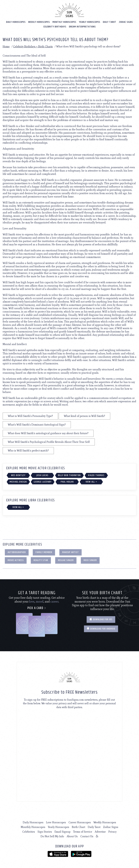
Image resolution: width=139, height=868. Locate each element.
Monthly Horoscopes (64, 22)
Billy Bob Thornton (69, 475)
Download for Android (101, 628)
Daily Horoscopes (16, 22)
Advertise (100, 831)
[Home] (69, 10)
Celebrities (29, 831)
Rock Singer (90, 560)
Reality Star (41, 560)
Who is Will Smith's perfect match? (28, 450)
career (54, 601)
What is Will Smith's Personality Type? (30, 416)
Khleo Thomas (96, 475)
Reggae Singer (66, 560)
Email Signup (63, 831)
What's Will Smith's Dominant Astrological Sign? (37, 424)
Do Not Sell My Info (52, 836)
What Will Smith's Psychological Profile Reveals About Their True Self (49, 442)
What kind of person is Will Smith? (84, 416)
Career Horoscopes (80, 822)
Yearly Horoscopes (90, 22)
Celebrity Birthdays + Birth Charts (33, 46)
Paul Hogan (67, 481)
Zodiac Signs (126, 22)
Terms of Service (83, 831)
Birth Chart (78, 827)
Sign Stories (45, 831)
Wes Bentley (18, 475)
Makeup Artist (70, 552)
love (32, 601)
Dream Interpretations (82, 26)
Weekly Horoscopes (39, 22)
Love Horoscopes (56, 822)
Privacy (112, 831)
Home (6, 46)
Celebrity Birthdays (55, 26)
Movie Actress (16, 560)
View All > (91, 481)
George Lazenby (43, 481)
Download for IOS (101, 619)
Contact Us (87, 836)
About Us (72, 836)
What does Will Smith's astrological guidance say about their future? (48, 433)
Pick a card (37, 608)
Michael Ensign (18, 481)
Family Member (44, 552)
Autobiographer (17, 552)
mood (40, 601)
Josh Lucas (42, 475)
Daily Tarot (110, 22)
